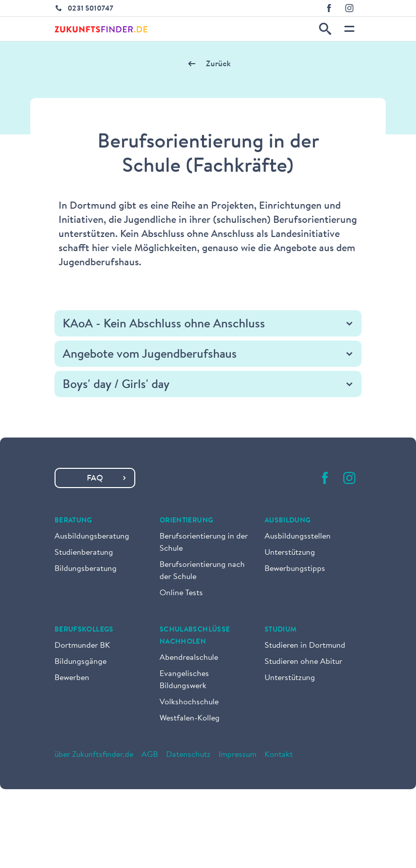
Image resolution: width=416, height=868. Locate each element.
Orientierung (186, 521)
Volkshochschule (189, 702)
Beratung (73, 521)
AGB (150, 755)
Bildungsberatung (86, 569)
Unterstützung (290, 553)
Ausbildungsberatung (92, 537)
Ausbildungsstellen (298, 537)
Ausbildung (288, 521)
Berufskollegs (84, 630)
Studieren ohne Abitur (303, 662)
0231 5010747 (90, 9)
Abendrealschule (189, 658)
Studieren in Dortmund (305, 646)
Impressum (238, 755)
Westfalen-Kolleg (190, 718)
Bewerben (72, 678)
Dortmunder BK (82, 646)
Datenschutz (188, 755)
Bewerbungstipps (295, 569)
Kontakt (279, 755)
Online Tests (181, 593)
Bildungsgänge (81, 662)
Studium (280, 630)
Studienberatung (84, 553)
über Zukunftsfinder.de (94, 755)
